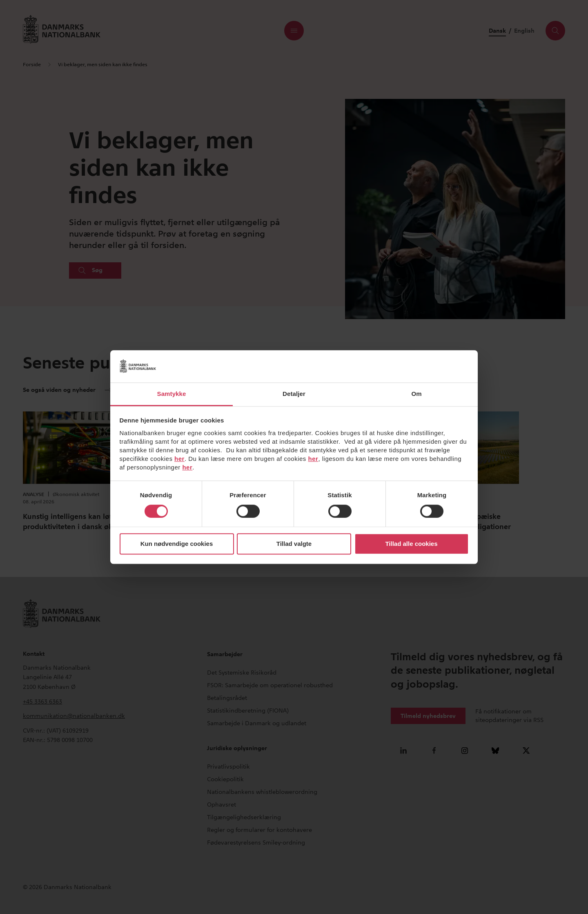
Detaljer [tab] (294, 394)
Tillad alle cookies (411, 544)
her (179, 459)
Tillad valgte (294, 544)
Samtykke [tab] (172, 394)
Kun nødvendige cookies (177, 544)
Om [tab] (416, 394)
